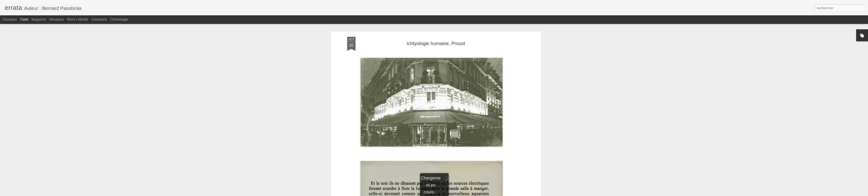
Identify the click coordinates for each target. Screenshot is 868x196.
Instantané (99, 19)
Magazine (39, 19)
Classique (10, 19)
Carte (24, 19)
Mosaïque (56, 19)
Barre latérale (78, 19)
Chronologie (119, 19)
